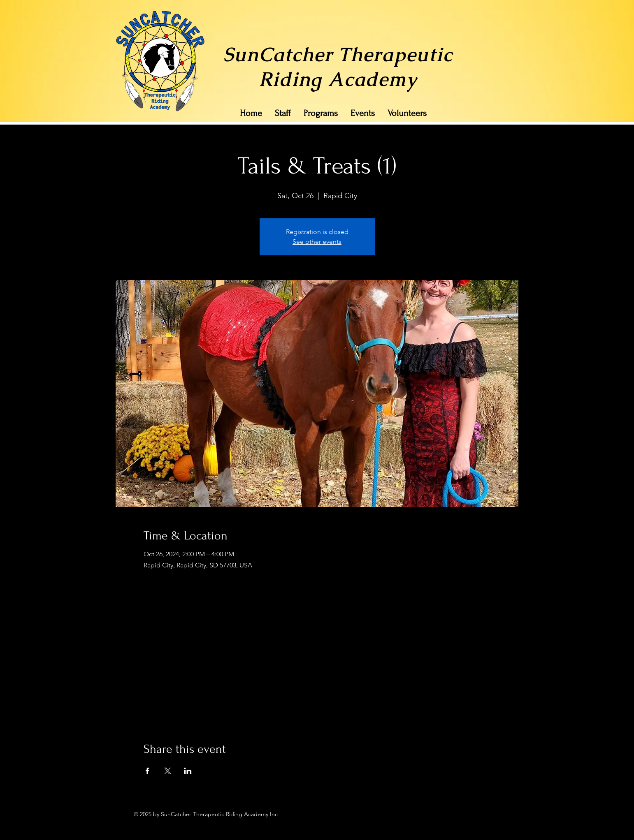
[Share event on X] (168, 771)
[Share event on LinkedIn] (188, 771)
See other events (317, 242)
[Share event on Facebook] (147, 771)
